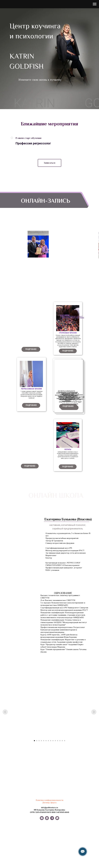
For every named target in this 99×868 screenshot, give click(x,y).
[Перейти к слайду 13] (62, 741)
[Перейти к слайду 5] (44, 741)
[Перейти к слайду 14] (65, 741)
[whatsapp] (57, 819)
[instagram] (42, 819)
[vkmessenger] (47, 819)
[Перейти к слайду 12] (60, 741)
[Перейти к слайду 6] (46, 741)
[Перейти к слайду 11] (58, 741)
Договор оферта (49, 803)
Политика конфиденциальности (50, 800)
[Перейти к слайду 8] (51, 741)
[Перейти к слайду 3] (39, 741)
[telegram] (52, 819)
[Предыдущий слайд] (5, 712)
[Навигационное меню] (95, 4)
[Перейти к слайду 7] (48, 741)
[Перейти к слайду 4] (41, 741)
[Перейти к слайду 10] (55, 741)
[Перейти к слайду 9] (53, 741)
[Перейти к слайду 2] (37, 741)
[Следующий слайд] (94, 712)
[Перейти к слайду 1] (34, 741)
